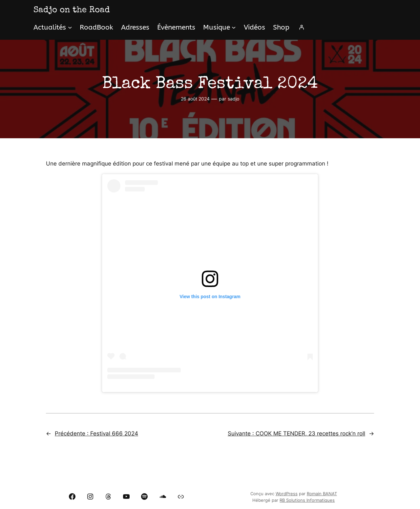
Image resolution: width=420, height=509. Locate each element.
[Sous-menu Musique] (234, 27)
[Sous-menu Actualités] (70, 27)
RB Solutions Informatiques (307, 500)
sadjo (233, 99)
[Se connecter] (302, 27)
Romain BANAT (322, 494)
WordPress (287, 494)
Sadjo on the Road (72, 11)
